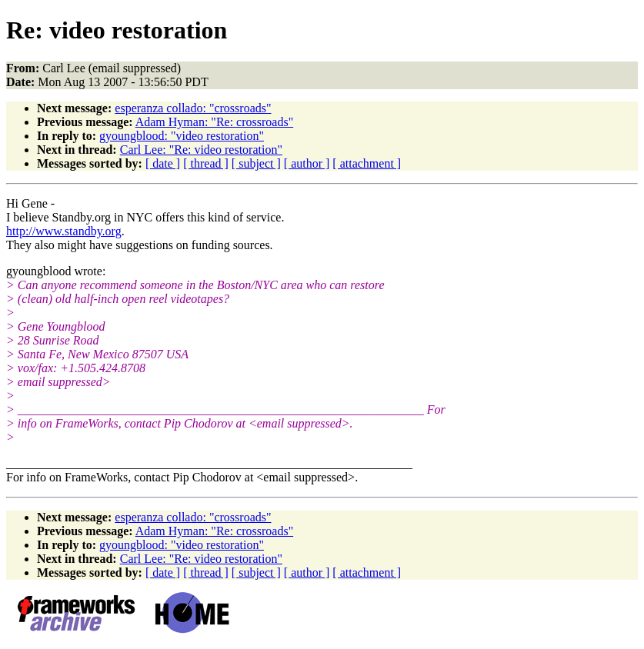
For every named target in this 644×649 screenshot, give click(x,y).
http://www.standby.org (64, 231)
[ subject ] (256, 163)
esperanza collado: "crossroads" (193, 108)
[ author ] (307, 163)
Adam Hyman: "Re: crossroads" (214, 122)
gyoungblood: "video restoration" (182, 136)
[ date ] (163, 163)
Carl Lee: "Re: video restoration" (201, 150)
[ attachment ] (367, 163)
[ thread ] (206, 163)
